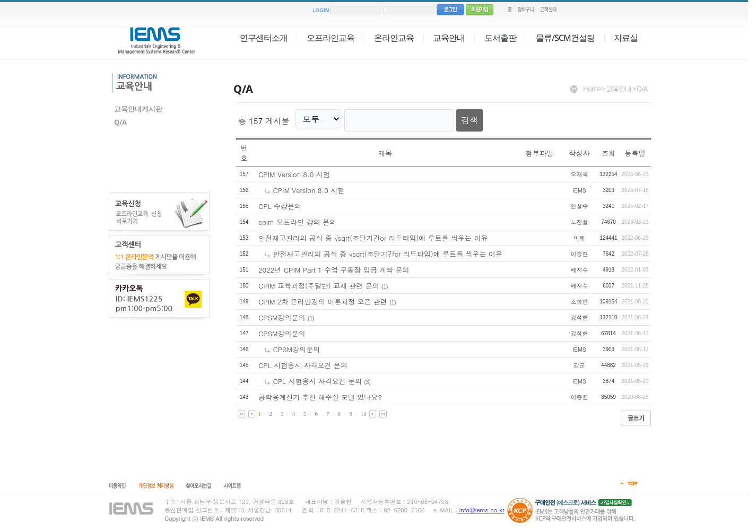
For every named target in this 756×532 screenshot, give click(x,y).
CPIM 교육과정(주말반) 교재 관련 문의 (320, 282)
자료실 (626, 38)
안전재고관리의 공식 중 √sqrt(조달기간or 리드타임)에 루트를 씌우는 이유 (373, 234)
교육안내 (449, 38)
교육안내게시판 (138, 109)
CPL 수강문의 (280, 202)
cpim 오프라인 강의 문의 (297, 218)
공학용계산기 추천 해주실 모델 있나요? (320, 393)
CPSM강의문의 (282, 314)
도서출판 (500, 38)
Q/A (120, 122)
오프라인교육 (331, 38)
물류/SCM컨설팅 (565, 38)
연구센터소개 (264, 38)
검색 (458, 119)
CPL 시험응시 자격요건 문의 (303, 361)
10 (364, 410)
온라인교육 (394, 38)
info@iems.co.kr (481, 510)
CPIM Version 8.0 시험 (294, 171)
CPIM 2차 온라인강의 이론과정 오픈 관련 (323, 298)
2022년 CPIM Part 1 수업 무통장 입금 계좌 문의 (334, 266)
